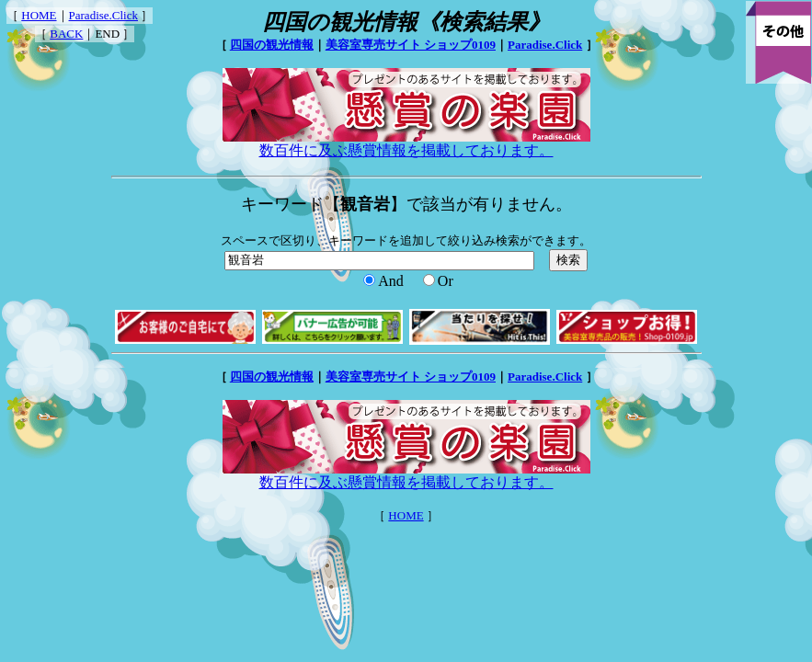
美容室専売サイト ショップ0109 (411, 45)
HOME (39, 15)
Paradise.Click (103, 15)
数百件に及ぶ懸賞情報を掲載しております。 (406, 143)
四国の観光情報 (272, 45)
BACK (66, 34)
